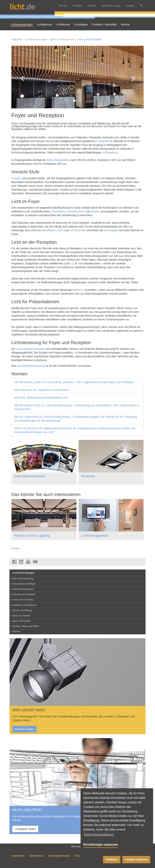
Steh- (60, 230)
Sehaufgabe (111, 230)
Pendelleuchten (75, 211)
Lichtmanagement (95, 536)
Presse (92, 6)
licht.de (63, 6)
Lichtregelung (110, 152)
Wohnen (16, 631)
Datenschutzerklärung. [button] (99, 835)
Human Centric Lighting (32, 536)
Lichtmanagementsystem (31, 349)
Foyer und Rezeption (89, 39)
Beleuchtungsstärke (58, 160)
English (130, 6)
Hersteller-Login (111, 6)
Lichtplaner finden (25, 829)
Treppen (16, 178)
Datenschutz (36, 856)
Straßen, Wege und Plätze (26, 626)
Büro (80, 290)
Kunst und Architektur (23, 600)
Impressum (18, 856)
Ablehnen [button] (112, 860)
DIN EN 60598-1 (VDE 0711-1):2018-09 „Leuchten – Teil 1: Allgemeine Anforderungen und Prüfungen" (74, 382)
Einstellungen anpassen (101, 845)
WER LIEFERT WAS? (29, 710)
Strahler (95, 211)
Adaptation (105, 141)
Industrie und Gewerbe (24, 594)
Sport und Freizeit (21, 621)
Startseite (17, 39)
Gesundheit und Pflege (24, 584)
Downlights (58, 211)
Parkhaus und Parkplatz (24, 605)
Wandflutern (49, 230)
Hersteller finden (24, 729)
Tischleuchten (77, 230)
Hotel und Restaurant (62, 39)
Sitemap (77, 846)
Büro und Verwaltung (23, 579)
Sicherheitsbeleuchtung (31, 366)
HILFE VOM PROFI (27, 810)
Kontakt (77, 6)
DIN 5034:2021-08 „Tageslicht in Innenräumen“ (42, 390)
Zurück (15, 548)
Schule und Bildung (22, 610)
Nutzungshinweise (59, 856)
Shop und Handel (21, 616)
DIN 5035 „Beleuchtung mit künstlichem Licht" (41, 398)
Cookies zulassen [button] (136, 860)
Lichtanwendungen (36, 39)
